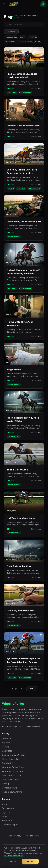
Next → (32, 689)
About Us (7, 804)
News (38, 41)
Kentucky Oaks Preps (13, 771)
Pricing (5, 784)
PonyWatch (8, 763)
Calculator (7, 751)
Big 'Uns (6, 743)
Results (6, 747)
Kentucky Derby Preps (13, 767)
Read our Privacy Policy (14, 856)
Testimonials (8, 808)
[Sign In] (43, 4)
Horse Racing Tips (11, 759)
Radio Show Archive (12, 792)
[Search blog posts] (24, 25)
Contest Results (10, 788)
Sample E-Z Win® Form (14, 755)
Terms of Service (31, 836)
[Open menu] (4, 4)
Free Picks (33, 37)
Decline (12, 861)
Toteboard (7, 739)
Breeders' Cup (11, 37)
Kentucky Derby (26, 41)
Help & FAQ (8, 821)
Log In (5, 816)
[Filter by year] (11, 32)
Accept (30, 861)
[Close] (42, 861)
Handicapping (11, 41)
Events (23, 37)
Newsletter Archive (11, 775)
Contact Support (10, 825)
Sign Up (6, 812)
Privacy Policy (15, 836)
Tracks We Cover (10, 780)
